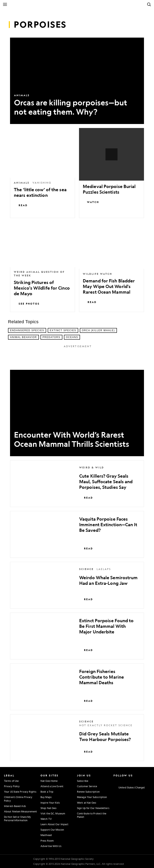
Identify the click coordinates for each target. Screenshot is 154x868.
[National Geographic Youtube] (131, 780)
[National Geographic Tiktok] (142, 780)
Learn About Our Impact (54, 824)
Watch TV (46, 819)
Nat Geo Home (49, 781)
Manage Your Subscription (92, 797)
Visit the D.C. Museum (53, 813)
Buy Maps (46, 797)
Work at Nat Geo (87, 803)
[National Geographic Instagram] (114, 780)
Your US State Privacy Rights (20, 792)
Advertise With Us (51, 846)
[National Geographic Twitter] (125, 780)
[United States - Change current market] (129, 787)
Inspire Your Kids (50, 803)
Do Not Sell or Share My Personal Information (17, 818)
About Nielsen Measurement (21, 811)
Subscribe (83, 781)
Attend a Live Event (52, 786)
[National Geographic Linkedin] (136, 780)
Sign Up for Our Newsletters (93, 808)
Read (21, 205)
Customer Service (87, 786)
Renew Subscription (88, 792)
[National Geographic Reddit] (148, 780)
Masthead (46, 835)
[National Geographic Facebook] (120, 780)
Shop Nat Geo (48, 808)
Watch (91, 202)
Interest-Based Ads (15, 806)
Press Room (47, 841)
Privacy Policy (12, 786)
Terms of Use (11, 781)
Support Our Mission (52, 830)
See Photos (27, 304)
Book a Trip (47, 792)
